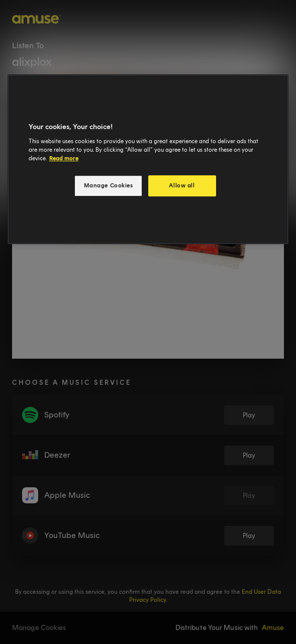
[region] (148, 159)
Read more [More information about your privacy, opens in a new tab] (64, 158)
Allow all (182, 185)
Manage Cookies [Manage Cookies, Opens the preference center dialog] (109, 185)
